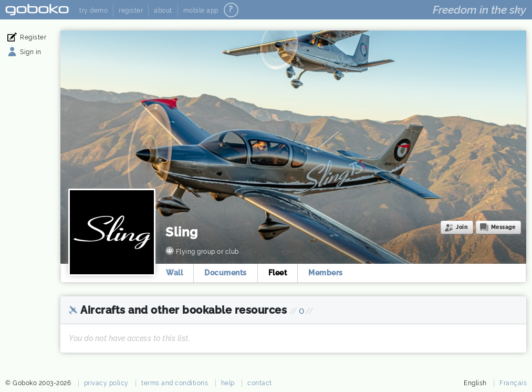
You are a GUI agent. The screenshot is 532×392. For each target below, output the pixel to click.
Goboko (37, 10)
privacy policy (106, 383)
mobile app (201, 11)
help (228, 383)
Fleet (278, 273)
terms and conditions (175, 383)
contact (260, 383)
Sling (182, 232)
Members (326, 273)
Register (33, 37)
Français (513, 383)
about (163, 11)
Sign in (31, 52)
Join (462, 227)
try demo (93, 11)
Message (503, 227)
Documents (226, 273)
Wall (174, 273)
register (131, 11)
